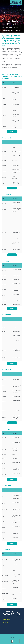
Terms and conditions (12, 639)
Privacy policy (12, 637)
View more (12, 132)
